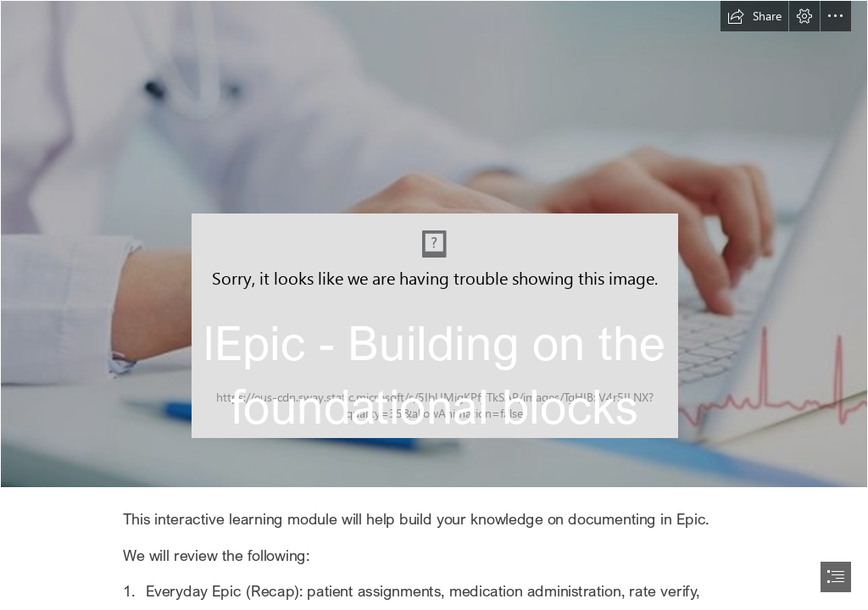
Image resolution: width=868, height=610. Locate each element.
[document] (434, 305)
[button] (754, 16)
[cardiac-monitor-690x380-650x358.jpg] (434, 244)
